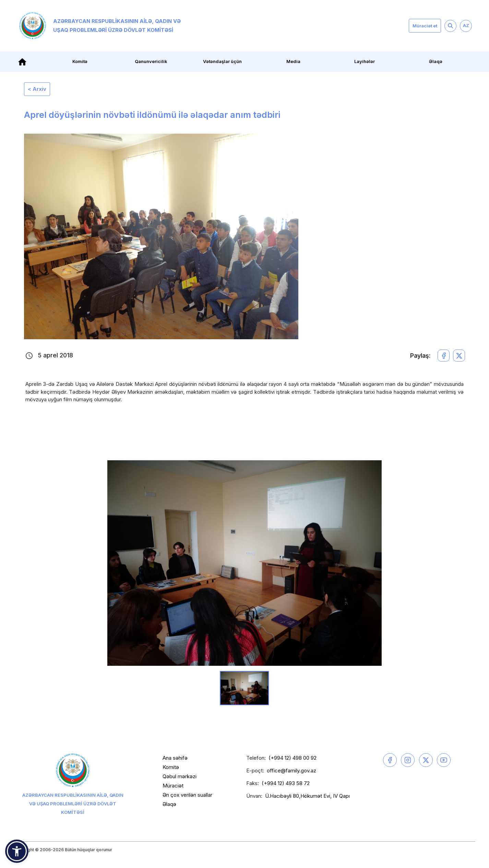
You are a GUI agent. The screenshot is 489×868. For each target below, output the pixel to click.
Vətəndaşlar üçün (222, 61)
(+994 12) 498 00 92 (293, 758)
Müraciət (173, 786)
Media (293, 61)
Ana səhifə (175, 758)
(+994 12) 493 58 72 (286, 783)
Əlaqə (436, 61)
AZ (466, 25)
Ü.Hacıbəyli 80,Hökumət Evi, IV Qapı (307, 796)
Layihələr (365, 61)
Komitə (80, 61)
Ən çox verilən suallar (187, 795)
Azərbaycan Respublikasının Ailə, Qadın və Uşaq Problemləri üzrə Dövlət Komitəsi (100, 26)
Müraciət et (425, 26)
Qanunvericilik (151, 61)
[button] (17, 851)
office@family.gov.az (291, 771)
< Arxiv (37, 89)
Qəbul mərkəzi (180, 776)
